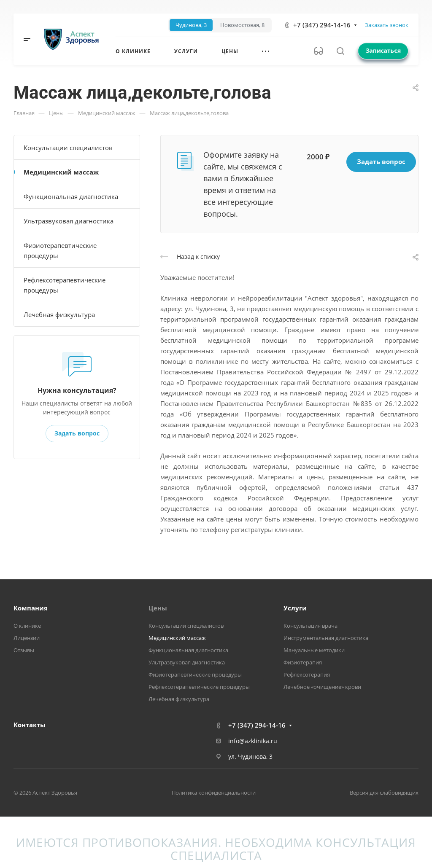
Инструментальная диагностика (326, 638)
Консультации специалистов (68, 148)
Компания (31, 608)
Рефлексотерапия (307, 675)
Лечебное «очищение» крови (322, 687)
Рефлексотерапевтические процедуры (65, 285)
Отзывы (24, 650)
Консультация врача (310, 626)
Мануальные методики (314, 650)
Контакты (30, 725)
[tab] (191, 25)
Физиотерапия (303, 662)
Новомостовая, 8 (242, 25)
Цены (158, 608)
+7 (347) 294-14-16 (322, 25)
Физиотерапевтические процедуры (60, 250)
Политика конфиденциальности (214, 793)
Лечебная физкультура (59, 314)
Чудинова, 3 (191, 25)
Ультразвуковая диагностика (69, 221)
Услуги (295, 608)
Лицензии (27, 638)
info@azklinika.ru (253, 741)
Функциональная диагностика (71, 196)
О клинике (27, 626)
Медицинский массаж (61, 172)
